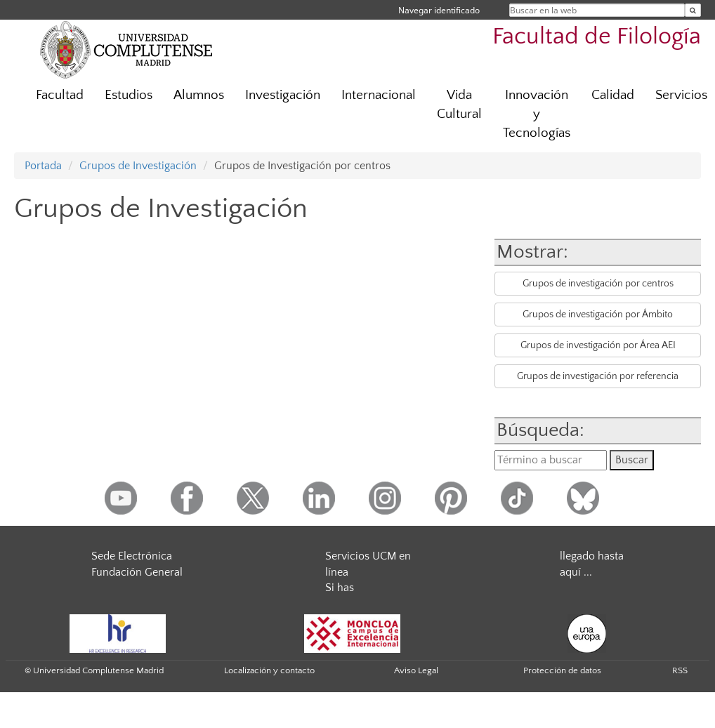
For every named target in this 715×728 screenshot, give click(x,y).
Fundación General (137, 572)
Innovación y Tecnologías (537, 114)
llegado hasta (592, 556)
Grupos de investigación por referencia (598, 376)
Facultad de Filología (597, 37)
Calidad (613, 95)
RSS (680, 670)
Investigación (283, 95)
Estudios (129, 95)
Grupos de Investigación (138, 166)
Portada (43, 166)
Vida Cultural (459, 105)
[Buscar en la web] (693, 10)
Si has (340, 588)
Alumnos (199, 95)
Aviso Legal (416, 670)
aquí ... (576, 572)
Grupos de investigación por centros (598, 284)
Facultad (60, 95)
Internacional (379, 95)
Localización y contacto (269, 670)
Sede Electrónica (132, 556)
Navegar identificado (439, 10)
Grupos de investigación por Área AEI (598, 345)
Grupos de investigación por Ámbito (598, 315)
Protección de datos (562, 670)
